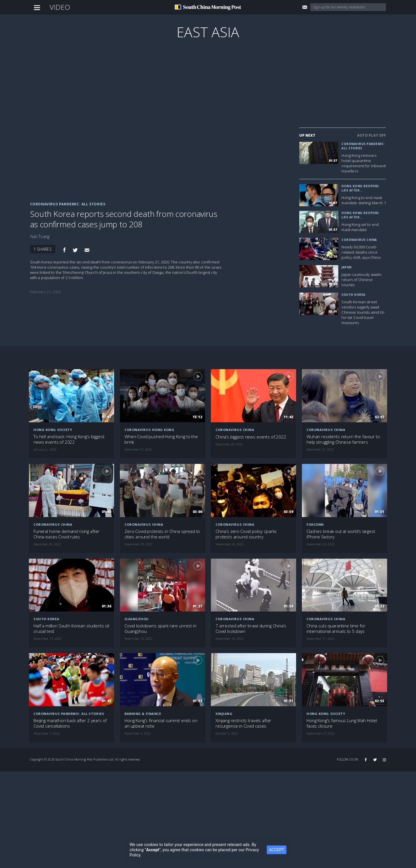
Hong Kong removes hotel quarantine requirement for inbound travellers (364, 163)
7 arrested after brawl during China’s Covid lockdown (251, 629)
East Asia (208, 32)
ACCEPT (281, 850)
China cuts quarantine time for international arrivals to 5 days (336, 629)
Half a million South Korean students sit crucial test (71, 629)
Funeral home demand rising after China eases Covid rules (66, 534)
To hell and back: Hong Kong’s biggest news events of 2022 (69, 439)
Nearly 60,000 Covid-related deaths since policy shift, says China (361, 252)
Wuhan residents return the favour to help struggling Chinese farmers (343, 439)
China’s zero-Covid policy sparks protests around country (246, 534)
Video (60, 7)
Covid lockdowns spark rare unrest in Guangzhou (160, 629)
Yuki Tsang (40, 236)
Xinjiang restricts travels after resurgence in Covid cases (243, 723)
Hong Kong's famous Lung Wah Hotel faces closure (342, 723)
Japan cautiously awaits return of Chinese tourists (361, 280)
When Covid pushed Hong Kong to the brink (161, 439)
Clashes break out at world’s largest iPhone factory (341, 534)
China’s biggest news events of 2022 (251, 437)
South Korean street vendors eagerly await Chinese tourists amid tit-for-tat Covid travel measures (363, 312)
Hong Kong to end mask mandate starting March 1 (364, 200)
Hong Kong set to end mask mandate (360, 227)
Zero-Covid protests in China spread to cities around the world (162, 534)
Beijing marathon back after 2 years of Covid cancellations (70, 723)
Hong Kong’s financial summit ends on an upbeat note (161, 723)
